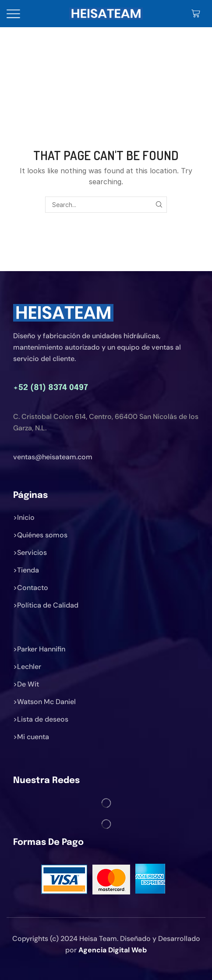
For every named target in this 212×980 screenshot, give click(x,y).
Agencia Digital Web (113, 950)
